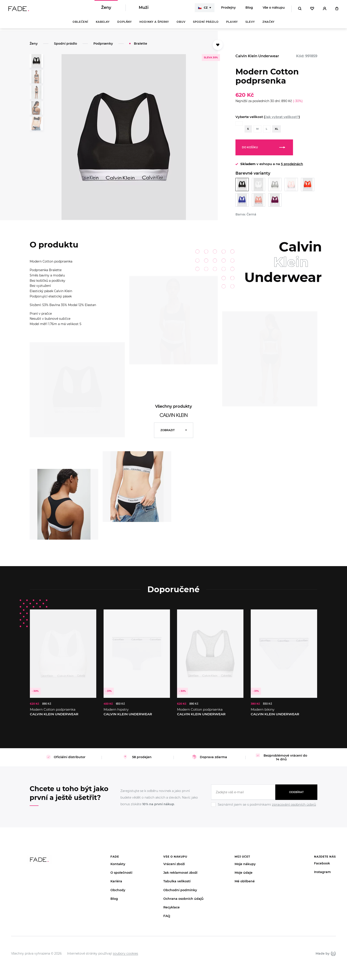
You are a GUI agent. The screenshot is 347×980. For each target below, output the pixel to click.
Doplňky (125, 24)
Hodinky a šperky (154, 24)
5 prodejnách (292, 164)
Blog (249, 9)
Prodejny (228, 9)
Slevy (250, 24)
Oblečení (80, 24)
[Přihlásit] (325, 9)
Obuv (181, 24)
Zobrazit (168, 426)
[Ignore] (264, 804)
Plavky (232, 24)
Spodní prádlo (206, 24)
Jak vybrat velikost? (282, 117)
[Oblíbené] (312, 9)
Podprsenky (103, 44)
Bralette (141, 44)
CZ (203, 9)
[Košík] (337, 9)
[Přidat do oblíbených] (218, 45)
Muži (144, 9)
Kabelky (103, 24)
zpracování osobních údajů (294, 801)
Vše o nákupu (274, 9)
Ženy (106, 9)
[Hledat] (300, 9)
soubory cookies (125, 950)
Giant (333, 950)
